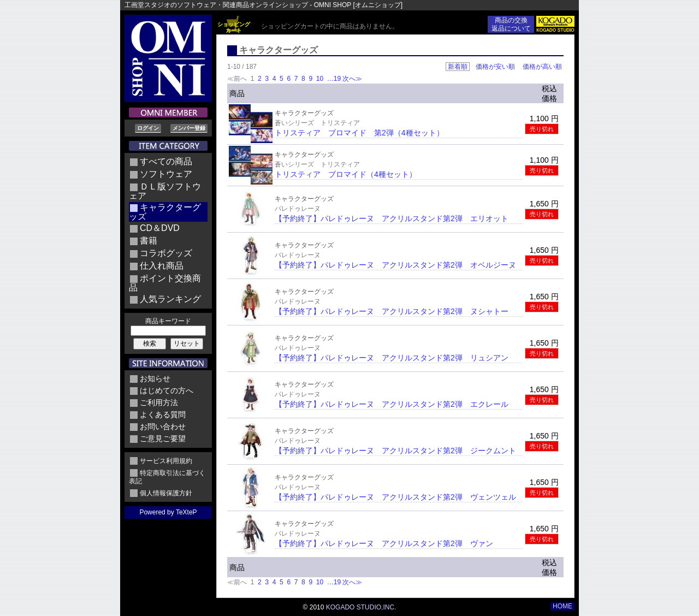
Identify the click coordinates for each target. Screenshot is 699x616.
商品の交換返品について (511, 24)
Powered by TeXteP (168, 512)
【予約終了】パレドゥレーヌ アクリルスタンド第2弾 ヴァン (384, 543)
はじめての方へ (167, 390)
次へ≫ (352, 79)
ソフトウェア (166, 174)
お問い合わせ (163, 427)
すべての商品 (166, 161)
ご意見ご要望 (163, 439)
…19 (333, 79)
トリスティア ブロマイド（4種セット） (346, 174)
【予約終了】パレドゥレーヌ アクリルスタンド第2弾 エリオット (392, 218)
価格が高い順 (542, 67)
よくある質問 (163, 414)
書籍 (149, 241)
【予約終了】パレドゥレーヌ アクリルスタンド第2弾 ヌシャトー (392, 311)
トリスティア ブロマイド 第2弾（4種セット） (359, 133)
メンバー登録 (189, 128)
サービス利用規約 (166, 461)
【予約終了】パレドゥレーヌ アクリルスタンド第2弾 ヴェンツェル (395, 497)
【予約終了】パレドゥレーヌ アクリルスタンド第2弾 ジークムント (395, 451)
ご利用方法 (159, 402)
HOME (562, 606)
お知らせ (155, 378)
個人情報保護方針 (166, 493)
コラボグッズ (166, 253)
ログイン (148, 128)
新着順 (458, 67)
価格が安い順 (495, 67)
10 (319, 79)
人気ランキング (170, 299)
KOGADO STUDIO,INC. (361, 607)
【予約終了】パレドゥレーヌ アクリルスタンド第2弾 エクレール (392, 404)
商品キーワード (168, 321)
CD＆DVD (160, 228)
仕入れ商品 (162, 266)
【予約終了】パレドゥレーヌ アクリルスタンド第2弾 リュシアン (392, 358)
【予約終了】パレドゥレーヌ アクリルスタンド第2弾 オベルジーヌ (395, 265)
